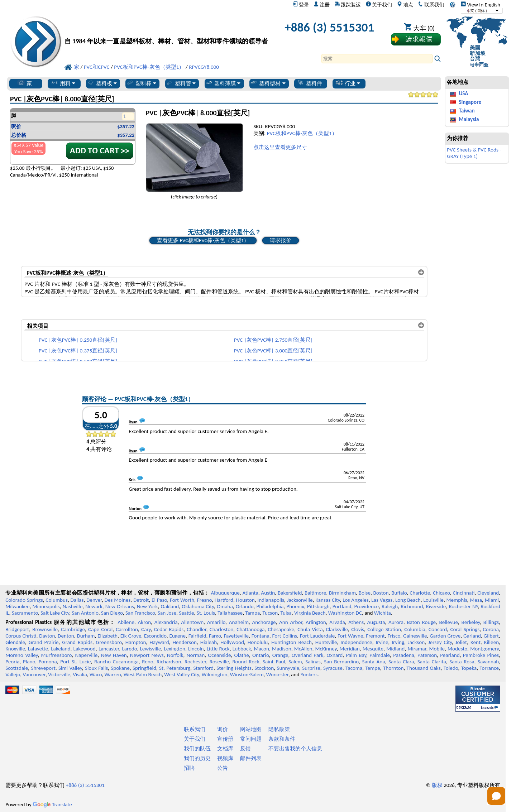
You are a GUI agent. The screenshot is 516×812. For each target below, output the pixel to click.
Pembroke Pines (481, 655)
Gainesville (415, 636)
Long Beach (408, 600)
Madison (282, 649)
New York (147, 606)
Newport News (147, 655)
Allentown (192, 622)
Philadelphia (270, 606)
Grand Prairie (44, 642)
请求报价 (281, 240)
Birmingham (342, 593)
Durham (86, 636)
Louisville (433, 600)
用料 (63, 83)
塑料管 (181, 83)
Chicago (441, 593)
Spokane (120, 668)
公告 (223, 768)
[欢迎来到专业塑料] (166, 29)
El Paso (159, 600)
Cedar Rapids (169, 629)
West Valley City (181, 674)
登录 (301, 5)
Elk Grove (131, 636)
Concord (438, 629)
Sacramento (25, 613)
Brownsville (45, 629)
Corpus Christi (21, 636)
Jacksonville (300, 600)
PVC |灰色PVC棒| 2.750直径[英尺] (273, 340)
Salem (295, 662)
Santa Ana (373, 662)
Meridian (350, 649)
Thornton (393, 668)
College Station (384, 629)
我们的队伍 (197, 749)
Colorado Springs (24, 600)
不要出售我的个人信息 (295, 749)
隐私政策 (279, 729)
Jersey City (440, 642)
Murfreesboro (57, 655)
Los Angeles (356, 600)
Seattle (186, 613)
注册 (322, 5)
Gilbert (491, 636)
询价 (223, 729)
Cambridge (73, 629)
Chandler (196, 629)
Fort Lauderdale (317, 636)
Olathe (242, 655)
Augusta (376, 622)
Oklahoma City (198, 606)
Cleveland (488, 593)
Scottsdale (17, 668)
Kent (476, 642)
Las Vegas (382, 600)
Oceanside (219, 655)
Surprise (311, 668)
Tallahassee (230, 613)
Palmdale (380, 655)
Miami (492, 600)
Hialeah (209, 642)
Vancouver (34, 674)
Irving (398, 642)
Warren (113, 674)
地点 (405, 5)
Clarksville (337, 629)
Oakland (170, 606)
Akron (144, 622)
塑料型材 (267, 83)
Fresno (204, 600)
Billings (491, 622)
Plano (29, 662)
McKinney (326, 649)
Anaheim (239, 622)
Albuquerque (225, 593)
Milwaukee (17, 606)
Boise (365, 593)
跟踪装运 (348, 5)
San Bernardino (341, 662)
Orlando (245, 606)
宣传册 (225, 739)
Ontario (261, 655)
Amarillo (216, 622)
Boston (381, 593)
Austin (268, 593)
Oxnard (335, 655)
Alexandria (166, 622)
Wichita (383, 613)
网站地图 (251, 729)
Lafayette (38, 649)
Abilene (126, 622)
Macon (262, 649)
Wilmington (215, 674)
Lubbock (242, 649)
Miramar (417, 649)
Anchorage (264, 622)
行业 (348, 83)
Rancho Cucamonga (116, 662)
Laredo (129, 649)
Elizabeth (107, 636)
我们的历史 (197, 758)
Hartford (224, 600)
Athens (356, 622)
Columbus (57, 600)
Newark (94, 606)
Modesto (457, 649)
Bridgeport (17, 629)
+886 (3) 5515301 (329, 27)
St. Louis (206, 613)
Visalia (80, 674)
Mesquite (373, 649)
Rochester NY (463, 606)
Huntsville (326, 642)
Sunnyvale (288, 668)
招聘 (189, 768)
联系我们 (431, 5)
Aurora (396, 622)
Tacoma (354, 668)
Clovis (358, 629)
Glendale (15, 642)
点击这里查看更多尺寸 (280, 147)
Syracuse (333, 668)
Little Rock (218, 649)
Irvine (382, 642)
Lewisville (150, 649)
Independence (356, 642)
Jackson (416, 642)
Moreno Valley (21, 655)
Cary (146, 629)
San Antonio (85, 613)
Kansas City (328, 600)
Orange (280, 655)
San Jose (167, 613)
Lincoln (196, 649)
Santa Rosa (462, 662)
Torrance (489, 668)
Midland (395, 649)
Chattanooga (250, 629)
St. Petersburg (175, 668)
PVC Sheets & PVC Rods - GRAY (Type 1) (474, 153)
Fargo (215, 636)
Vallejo (13, 674)
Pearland (450, 655)
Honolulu (258, 642)
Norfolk (175, 655)
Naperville (86, 655)
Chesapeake (281, 629)
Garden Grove (445, 636)
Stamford (203, 668)
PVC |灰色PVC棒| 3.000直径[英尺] (273, 351)
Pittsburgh (318, 606)
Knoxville (15, 649)
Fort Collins (285, 636)
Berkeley (471, 622)
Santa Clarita (432, 662)
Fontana (261, 636)
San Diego (112, 613)
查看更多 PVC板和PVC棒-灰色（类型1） (203, 240)
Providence (366, 606)
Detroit (141, 600)
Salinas (313, 662)
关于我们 (379, 5)
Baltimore (315, 593)
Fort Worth (182, 600)
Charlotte (420, 593)
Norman (196, 655)
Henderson (185, 642)
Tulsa (286, 613)
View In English (481, 5)
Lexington (175, 649)
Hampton (136, 642)
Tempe (372, 668)
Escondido (155, 636)
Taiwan (467, 111)
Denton (66, 636)
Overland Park (308, 655)
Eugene (178, 636)
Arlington (316, 622)
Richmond (412, 606)
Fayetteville (236, 636)
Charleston (221, 629)
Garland (472, 636)
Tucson (270, 613)
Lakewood (85, 649)
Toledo (451, 668)
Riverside (436, 606)
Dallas (77, 600)
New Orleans (120, 606)
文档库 (225, 749)
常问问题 (251, 739)
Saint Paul (274, 662)
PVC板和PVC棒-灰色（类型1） (302, 133)
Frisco (394, 636)
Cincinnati (464, 593)
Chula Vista (310, 629)
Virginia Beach (310, 613)
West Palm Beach (143, 674)
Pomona (48, 662)
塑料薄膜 (223, 83)
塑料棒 (141, 83)
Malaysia (469, 119)
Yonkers (309, 674)
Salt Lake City (55, 613)
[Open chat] (496, 796)
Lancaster (109, 649)
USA (463, 93)
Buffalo (399, 593)
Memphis (457, 600)
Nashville (73, 606)
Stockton (264, 668)
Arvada (337, 622)
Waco (96, 674)
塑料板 (102, 83)
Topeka (469, 668)
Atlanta (250, 593)
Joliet (461, 642)
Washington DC (345, 613)
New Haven (114, 655)
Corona (491, 629)
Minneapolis (46, 606)
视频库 (225, 758)
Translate (52, 804)
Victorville (59, 674)
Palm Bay (356, 655)
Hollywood (232, 642)
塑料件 (309, 83)
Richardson (169, 662)
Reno (147, 662)
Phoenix (295, 606)
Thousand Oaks (424, 668)
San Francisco (140, 613)
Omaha (225, 606)
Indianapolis (271, 600)
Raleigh (390, 606)
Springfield (144, 668)
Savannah (488, 662)
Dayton (47, 636)
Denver (94, 600)
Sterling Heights (234, 668)
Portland (342, 606)
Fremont (375, 636)
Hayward (159, 642)
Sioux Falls (96, 668)
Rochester (195, 662)
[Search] (377, 59)
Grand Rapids (77, 642)
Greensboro (109, 642)
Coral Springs (465, 629)
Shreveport (43, 668)
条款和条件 (282, 739)
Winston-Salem (247, 674)
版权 (437, 785)
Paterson (427, 655)
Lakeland (61, 649)
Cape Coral (100, 629)
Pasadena (404, 655)
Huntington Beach (292, 642)
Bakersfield (290, 593)
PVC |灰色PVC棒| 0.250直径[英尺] (78, 340)
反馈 (245, 749)
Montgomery (484, 649)
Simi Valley (70, 668)
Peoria (12, 662)
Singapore (470, 102)
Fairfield (197, 636)
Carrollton (127, 629)
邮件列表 (251, 758)
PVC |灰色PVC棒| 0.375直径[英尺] (78, 351)
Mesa (476, 600)
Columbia (415, 629)
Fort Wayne (350, 636)
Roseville (219, 662)
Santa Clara (401, 662)
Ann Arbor (291, 622)
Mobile (437, 649)
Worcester (277, 674)
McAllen (303, 649)
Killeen (491, 642)
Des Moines (118, 600)
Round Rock (246, 662)
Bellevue (448, 622)
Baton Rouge (421, 622)
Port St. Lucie (75, 662)
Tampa (252, 613)
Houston (245, 600)
